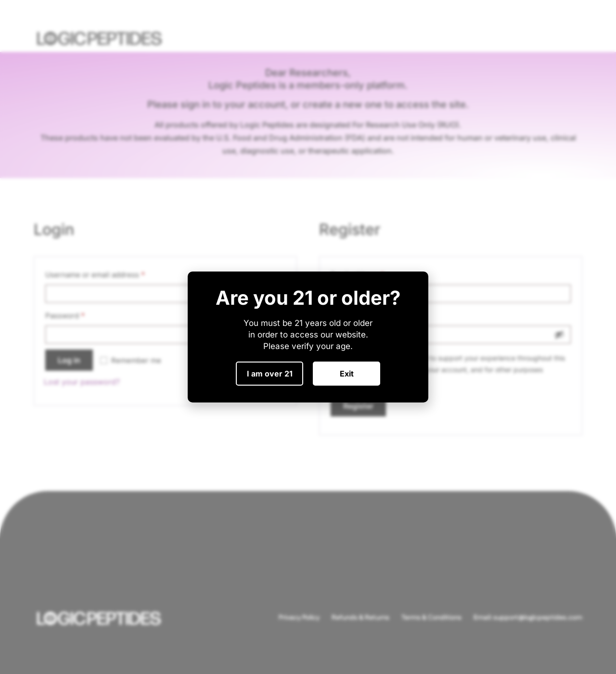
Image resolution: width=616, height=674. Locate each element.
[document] (308, 337)
